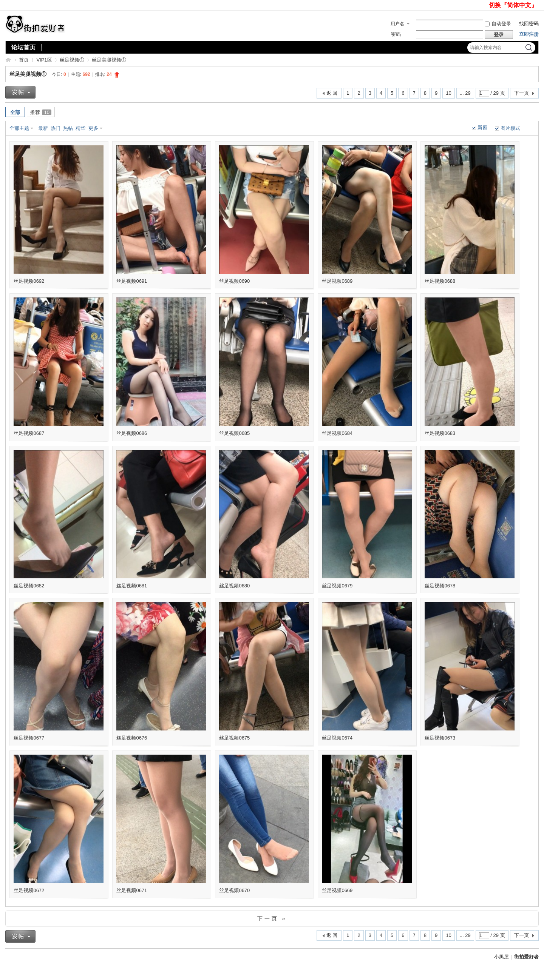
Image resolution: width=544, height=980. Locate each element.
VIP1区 (44, 60)
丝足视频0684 (337, 433)
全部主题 (19, 128)
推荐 (41, 112)
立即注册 (529, 34)
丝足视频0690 (234, 281)
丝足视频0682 (29, 586)
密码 (396, 34)
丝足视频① (72, 60)
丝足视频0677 (29, 738)
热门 (56, 128)
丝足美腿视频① (28, 74)
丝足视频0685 (234, 433)
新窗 (482, 127)
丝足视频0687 (29, 433)
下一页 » (272, 918)
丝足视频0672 (29, 890)
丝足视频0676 (132, 738)
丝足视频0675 (234, 738)
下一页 (522, 93)
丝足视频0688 (440, 281)
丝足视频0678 (440, 586)
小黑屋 (501, 957)
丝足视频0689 (337, 281)
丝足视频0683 (440, 433)
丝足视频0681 (132, 586)
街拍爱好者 (8, 60)
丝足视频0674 (337, 738)
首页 (24, 60)
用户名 (397, 24)
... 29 (465, 93)
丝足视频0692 (29, 281)
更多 (93, 128)
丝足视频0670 (234, 890)
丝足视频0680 (234, 586)
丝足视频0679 (337, 586)
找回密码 (529, 24)
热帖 (68, 128)
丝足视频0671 (132, 890)
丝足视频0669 (337, 890)
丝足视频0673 (440, 738)
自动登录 (498, 24)
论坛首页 (23, 47)
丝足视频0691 (132, 281)
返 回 (332, 93)
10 (448, 93)
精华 (80, 128)
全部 (15, 112)
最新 (43, 128)
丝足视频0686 (132, 433)
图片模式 (510, 128)
